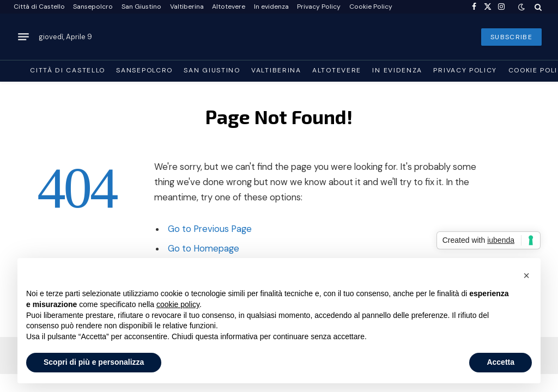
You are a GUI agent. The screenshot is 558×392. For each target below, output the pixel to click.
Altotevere (229, 7)
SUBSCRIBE (511, 37)
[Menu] (23, 37)
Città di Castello (39, 7)
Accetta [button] (501, 362)
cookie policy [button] (178, 304)
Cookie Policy (371, 7)
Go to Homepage (204, 249)
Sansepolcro (93, 7)
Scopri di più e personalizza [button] (94, 362)
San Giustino (141, 7)
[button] (526, 275)
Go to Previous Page (210, 229)
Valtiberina (187, 7)
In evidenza (271, 7)
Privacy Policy (319, 7)
